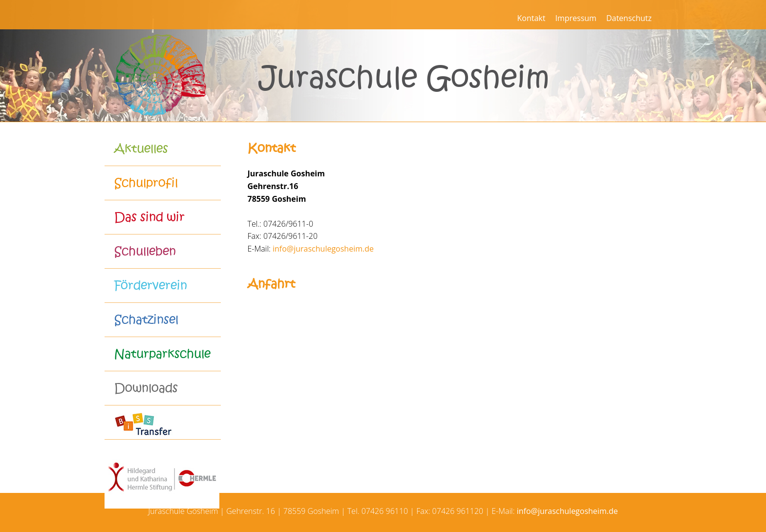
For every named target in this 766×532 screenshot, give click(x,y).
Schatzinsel (146, 320)
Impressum (575, 18)
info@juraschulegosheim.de (323, 249)
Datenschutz (629, 18)
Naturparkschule (162, 354)
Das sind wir (149, 217)
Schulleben (145, 251)
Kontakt (531, 18)
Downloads (146, 388)
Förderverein (151, 286)
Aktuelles (141, 149)
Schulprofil (146, 183)
